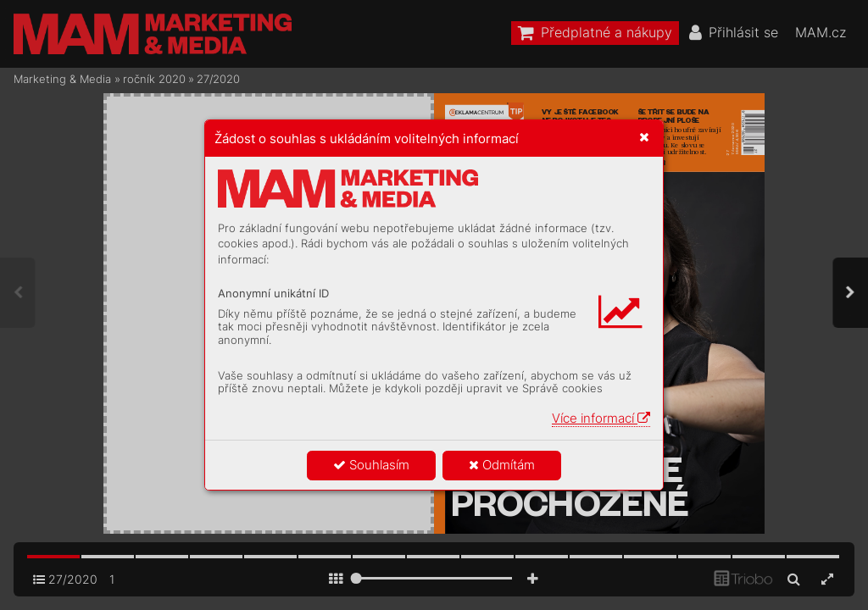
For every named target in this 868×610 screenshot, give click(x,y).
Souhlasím (371, 465)
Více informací (601, 418)
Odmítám (502, 465)
